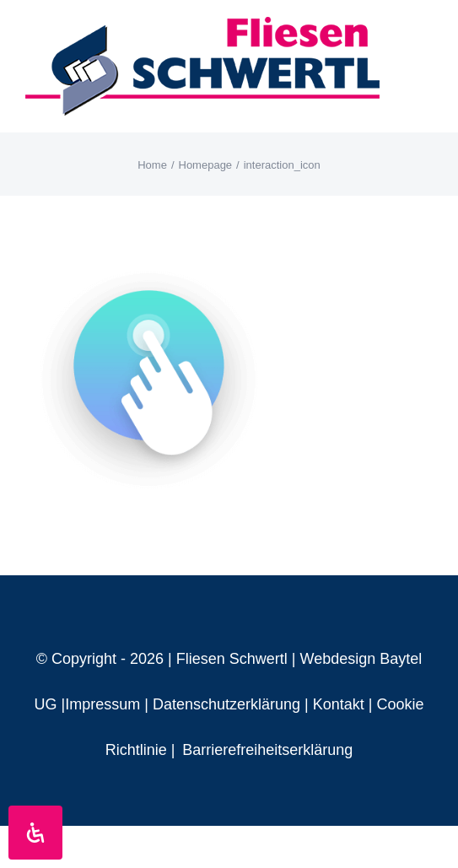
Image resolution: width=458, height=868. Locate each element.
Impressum (102, 704)
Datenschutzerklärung (226, 704)
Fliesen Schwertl (232, 659)
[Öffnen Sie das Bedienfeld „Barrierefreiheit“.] (35, 833)
